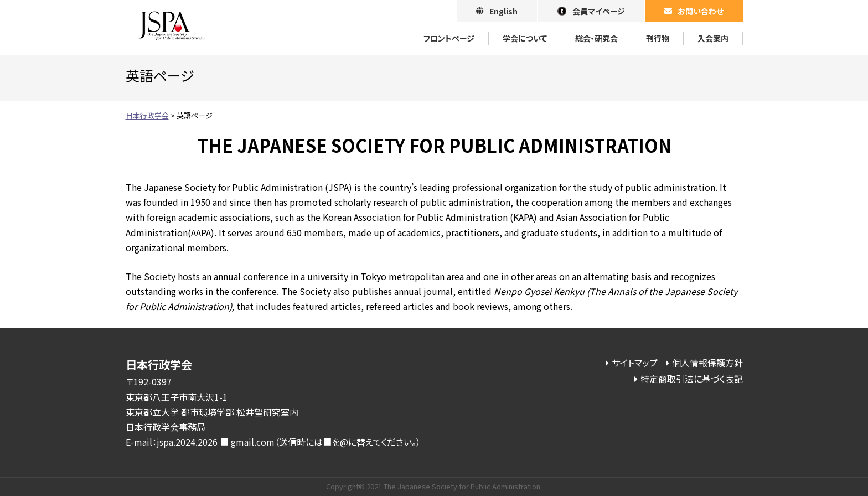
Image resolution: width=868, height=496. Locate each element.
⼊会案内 (713, 38)
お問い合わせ (701, 11)
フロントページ (449, 38)
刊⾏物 (658, 38)
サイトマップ (635, 363)
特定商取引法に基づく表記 (692, 379)
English (503, 11)
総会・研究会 (596, 38)
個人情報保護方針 (707, 363)
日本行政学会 (170, 28)
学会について (525, 38)
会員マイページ (599, 11)
